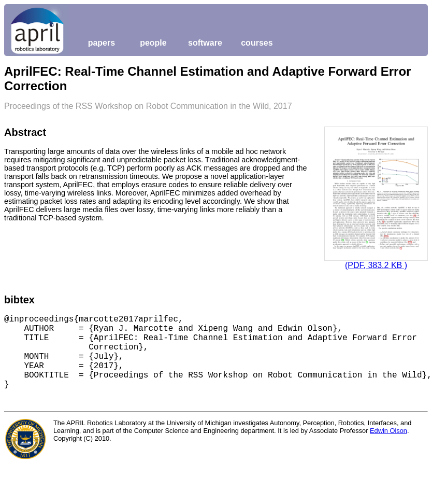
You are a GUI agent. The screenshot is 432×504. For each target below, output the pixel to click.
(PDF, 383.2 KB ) (376, 265)
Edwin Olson (388, 431)
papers (102, 43)
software (205, 43)
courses (257, 43)
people (153, 43)
